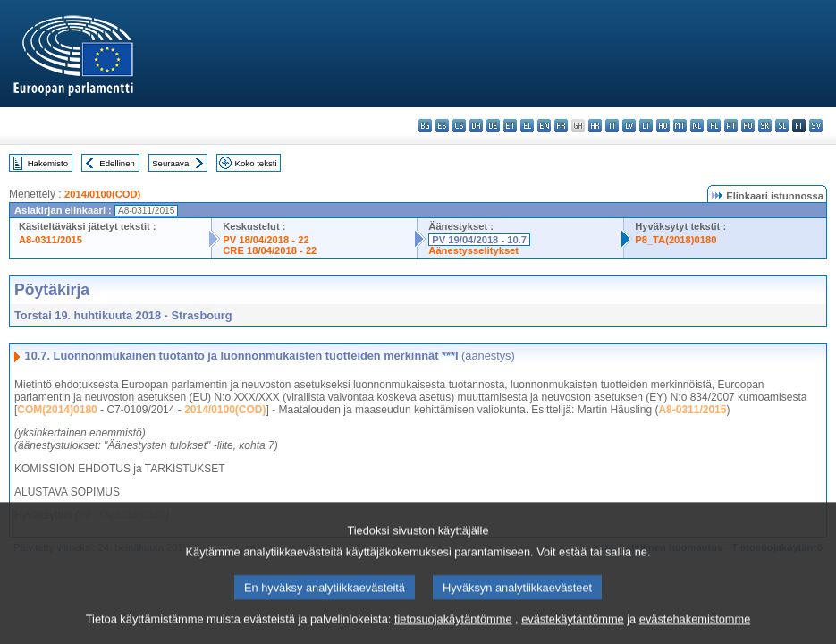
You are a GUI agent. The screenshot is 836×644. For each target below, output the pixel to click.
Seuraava (170, 163)
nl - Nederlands (697, 126)
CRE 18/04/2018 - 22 (270, 250)
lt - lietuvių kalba (646, 126)
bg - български (425, 126)
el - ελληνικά (527, 126)
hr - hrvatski (595, 126)
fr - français (561, 126)
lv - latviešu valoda (629, 126)
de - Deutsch (493, 126)
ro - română (748, 126)
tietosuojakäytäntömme (453, 628)
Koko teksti (256, 163)
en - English (544, 126)
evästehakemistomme (695, 628)
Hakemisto (48, 163)
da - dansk (476, 126)
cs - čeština (459, 126)
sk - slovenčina (765, 126)
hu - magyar (663, 126)
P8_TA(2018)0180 (676, 240)
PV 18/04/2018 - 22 (266, 240)
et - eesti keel (510, 126)
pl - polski (714, 126)
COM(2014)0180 (57, 410)
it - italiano (612, 126)
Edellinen (117, 163)
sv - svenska (816, 126)
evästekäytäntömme (573, 628)
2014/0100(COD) (102, 194)
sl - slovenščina (782, 126)
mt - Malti (680, 126)
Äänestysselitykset (473, 250)
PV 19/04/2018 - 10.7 (479, 240)
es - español (442, 126)
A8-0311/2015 (51, 240)
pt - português (731, 126)
